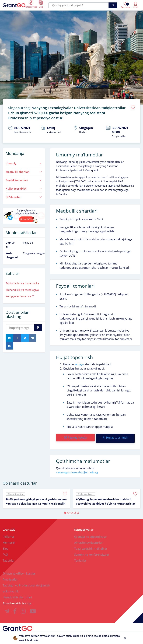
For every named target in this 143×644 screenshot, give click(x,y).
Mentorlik (9, 539)
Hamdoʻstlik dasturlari (17, 594)
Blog (6, 545)
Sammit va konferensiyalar (92, 551)
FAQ (5, 551)
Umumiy (24, 162)
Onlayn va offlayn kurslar (19, 570)
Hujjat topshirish (24, 187)
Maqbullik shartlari (24, 170)
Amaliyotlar (10, 576)
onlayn (80, 363)
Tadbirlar (9, 557)
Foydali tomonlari (24, 178)
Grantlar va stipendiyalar (91, 534)
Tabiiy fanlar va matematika (22, 281)
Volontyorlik (11, 588)
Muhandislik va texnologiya (22, 288)
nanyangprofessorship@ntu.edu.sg (77, 469)
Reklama (8, 534)
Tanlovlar (80, 557)
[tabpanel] (36, 495)
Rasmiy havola (75, 436)
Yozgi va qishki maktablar (91, 545)
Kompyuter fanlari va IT (20, 294)
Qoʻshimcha (24, 195)
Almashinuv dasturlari (89, 539)
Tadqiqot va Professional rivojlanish (26, 582)
